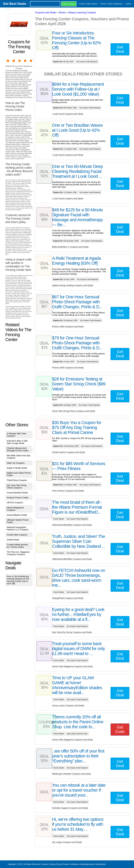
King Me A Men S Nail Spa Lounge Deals (17, 442)
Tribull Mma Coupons (17, 480)
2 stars (14, 61)
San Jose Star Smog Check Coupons (17, 486)
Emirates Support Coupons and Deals (70, 808)
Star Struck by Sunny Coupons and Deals (72, 632)
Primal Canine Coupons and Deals (69, 452)
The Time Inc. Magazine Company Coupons (18, 553)
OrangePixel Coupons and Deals (68, 598)
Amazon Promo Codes (18, 498)
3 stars (20, 61)
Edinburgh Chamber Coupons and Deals (71, 774)
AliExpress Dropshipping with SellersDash (88, 864)
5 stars (31, 61)
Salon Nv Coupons (16, 463)
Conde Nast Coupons (17, 535)
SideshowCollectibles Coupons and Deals (72, 525)
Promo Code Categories (111, 4)
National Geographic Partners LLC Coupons (18, 528)
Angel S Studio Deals (17, 468)
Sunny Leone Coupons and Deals (68, 705)
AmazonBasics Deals (17, 515)
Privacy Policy (55, 864)
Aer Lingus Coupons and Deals (67, 842)
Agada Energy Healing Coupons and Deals (73, 285)
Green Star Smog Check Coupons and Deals (74, 411)
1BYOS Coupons (15, 503)
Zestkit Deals (13, 540)
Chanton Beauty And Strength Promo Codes (18, 449)
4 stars (25, 61)
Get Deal (120, 49)
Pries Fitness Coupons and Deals (68, 491)
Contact (45, 864)
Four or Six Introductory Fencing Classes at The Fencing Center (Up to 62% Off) (18, 580)
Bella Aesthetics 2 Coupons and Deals (70, 247)
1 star (8, 61)
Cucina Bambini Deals (17, 493)
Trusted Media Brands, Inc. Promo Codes (18, 546)
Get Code (120, 729)
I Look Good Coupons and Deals (68, 114)
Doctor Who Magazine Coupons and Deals (73, 666)
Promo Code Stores (88, 4)
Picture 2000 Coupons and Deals (68, 327)
